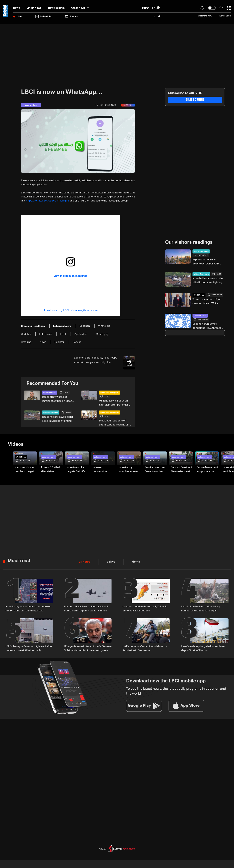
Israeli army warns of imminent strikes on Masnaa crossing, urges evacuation (58, 399)
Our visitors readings (189, 242)
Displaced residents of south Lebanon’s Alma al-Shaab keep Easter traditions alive (114, 423)
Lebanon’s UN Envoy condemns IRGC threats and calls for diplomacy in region (208, 326)
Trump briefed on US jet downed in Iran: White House (207, 302)
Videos (16, 445)
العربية (157, 17)
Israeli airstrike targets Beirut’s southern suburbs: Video (77, 470)
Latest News (34, 8)
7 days (110, 562)
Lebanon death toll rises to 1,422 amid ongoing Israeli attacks (145, 608)
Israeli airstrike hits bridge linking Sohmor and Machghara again (201, 608)
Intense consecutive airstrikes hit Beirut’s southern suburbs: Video (103, 470)
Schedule (43, 17)
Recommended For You (52, 384)
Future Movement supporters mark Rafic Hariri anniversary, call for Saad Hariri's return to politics (207, 470)
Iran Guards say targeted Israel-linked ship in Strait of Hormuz (204, 648)
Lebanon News (50, 393)
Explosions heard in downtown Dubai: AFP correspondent (206, 262)
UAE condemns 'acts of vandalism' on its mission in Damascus (145, 648)
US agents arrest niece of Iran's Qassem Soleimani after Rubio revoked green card (88, 649)
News (17, 8)
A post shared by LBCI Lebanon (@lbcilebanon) (71, 310)
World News (199, 295)
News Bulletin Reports (110, 393)
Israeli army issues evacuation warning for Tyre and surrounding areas (28, 608)
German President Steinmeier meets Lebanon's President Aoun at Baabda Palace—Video (181, 470)
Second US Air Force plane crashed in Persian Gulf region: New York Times (87, 608)
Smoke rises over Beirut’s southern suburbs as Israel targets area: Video (155, 470)
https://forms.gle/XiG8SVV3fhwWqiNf (48, 201)
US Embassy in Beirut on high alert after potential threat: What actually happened (113, 403)
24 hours (84, 562)
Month (134, 562)
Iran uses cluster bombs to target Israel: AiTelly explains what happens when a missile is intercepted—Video (24, 470)
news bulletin (56, 8)
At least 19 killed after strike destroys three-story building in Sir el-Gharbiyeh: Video (50, 470)
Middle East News (51, 412)
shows (72, 17)
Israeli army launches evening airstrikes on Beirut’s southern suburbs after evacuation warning (129, 470)
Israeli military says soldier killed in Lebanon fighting (58, 419)
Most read (19, 561)
